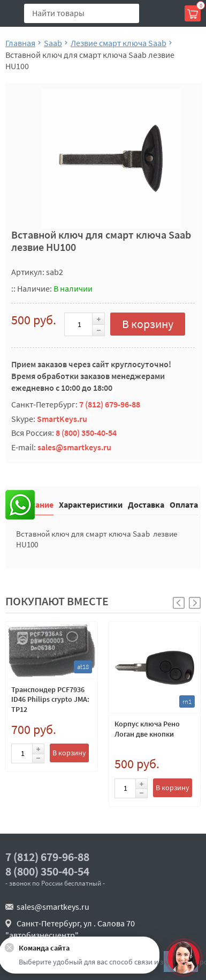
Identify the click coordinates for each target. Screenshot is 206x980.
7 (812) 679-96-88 (110, 404)
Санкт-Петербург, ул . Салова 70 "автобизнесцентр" (70, 929)
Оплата (184, 504)
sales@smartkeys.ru (74, 447)
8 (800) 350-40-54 (86, 433)
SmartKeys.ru (62, 419)
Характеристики (91, 504)
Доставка (146, 504)
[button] (195, 603)
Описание (35, 504)
